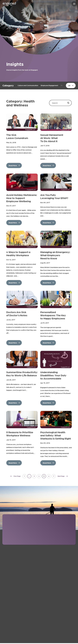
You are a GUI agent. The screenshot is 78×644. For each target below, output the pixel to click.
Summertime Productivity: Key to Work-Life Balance (22, 374)
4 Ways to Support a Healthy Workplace (18, 253)
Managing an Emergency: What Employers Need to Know (55, 255)
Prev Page (17, 476)
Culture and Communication (28, 85)
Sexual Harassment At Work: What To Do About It (52, 138)
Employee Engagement (49, 85)
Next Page (61, 476)
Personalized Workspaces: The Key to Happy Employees (53, 315)
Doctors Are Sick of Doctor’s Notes (17, 314)
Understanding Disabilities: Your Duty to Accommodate (53, 375)
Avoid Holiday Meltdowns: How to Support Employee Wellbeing (22, 198)
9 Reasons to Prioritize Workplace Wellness (20, 434)
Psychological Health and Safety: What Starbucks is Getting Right (56, 435)
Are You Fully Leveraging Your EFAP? (54, 196)
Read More (13, 165)
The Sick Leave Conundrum (17, 136)
